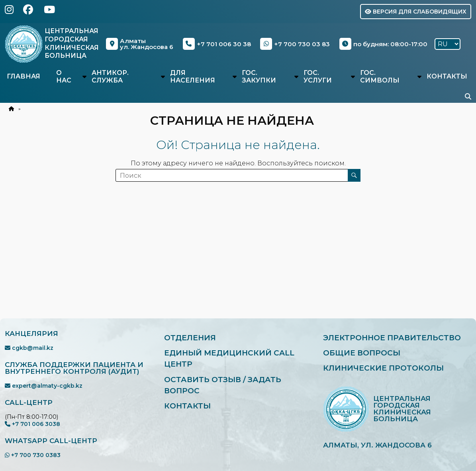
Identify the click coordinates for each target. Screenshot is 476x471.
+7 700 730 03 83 (295, 44)
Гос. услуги (318, 77)
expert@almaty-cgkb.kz (44, 386)
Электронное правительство (393, 338)
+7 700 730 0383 (33, 455)
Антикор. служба (110, 77)
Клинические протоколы (384, 368)
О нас (64, 77)
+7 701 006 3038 (32, 424)
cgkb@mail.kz (29, 348)
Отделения (190, 338)
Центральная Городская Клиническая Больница (72, 43)
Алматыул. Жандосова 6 (140, 44)
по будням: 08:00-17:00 (383, 44)
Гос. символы (380, 77)
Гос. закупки (259, 77)
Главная (24, 76)
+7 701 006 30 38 (217, 44)
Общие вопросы (362, 353)
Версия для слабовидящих (416, 12)
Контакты (447, 76)
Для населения (193, 77)
